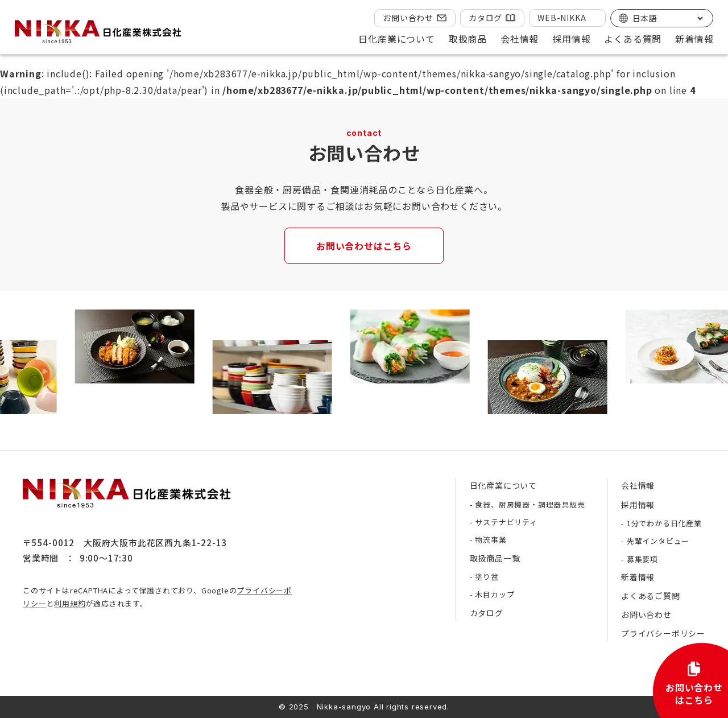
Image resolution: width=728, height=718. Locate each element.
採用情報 (638, 505)
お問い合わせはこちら (364, 246)
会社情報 (638, 485)
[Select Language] (667, 18)
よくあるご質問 (651, 596)
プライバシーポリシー (663, 633)
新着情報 (694, 39)
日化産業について (503, 485)
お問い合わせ (408, 18)
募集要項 (642, 559)
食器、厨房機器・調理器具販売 (530, 504)
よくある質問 (633, 39)
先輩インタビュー (658, 541)
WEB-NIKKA (562, 18)
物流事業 (491, 540)
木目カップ (495, 594)
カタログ (485, 18)
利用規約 (70, 603)
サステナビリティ (506, 522)
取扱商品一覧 (495, 558)
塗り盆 (487, 577)
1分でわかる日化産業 (664, 523)
